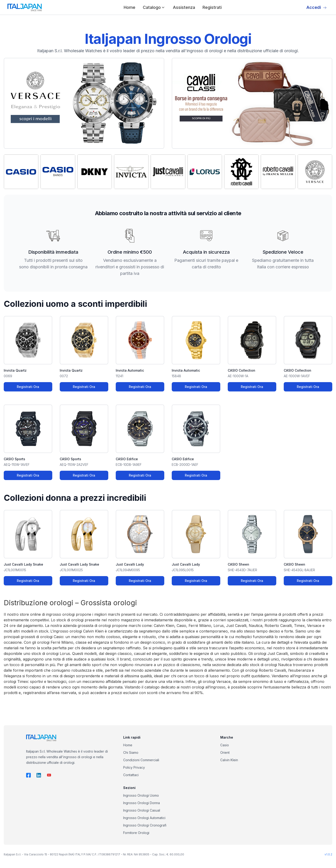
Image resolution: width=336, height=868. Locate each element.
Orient (225, 752)
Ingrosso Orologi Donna (142, 803)
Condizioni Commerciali (141, 760)
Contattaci (131, 775)
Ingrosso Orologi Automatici (144, 818)
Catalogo (154, 7)
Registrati (212, 7)
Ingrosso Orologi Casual (142, 810)
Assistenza (184, 7)
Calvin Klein (229, 760)
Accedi (317, 7)
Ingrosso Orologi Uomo (141, 795)
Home (129, 7)
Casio (225, 745)
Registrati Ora (28, 387)
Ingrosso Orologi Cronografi (145, 825)
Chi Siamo (131, 752)
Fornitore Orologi (136, 833)
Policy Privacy (134, 767)
